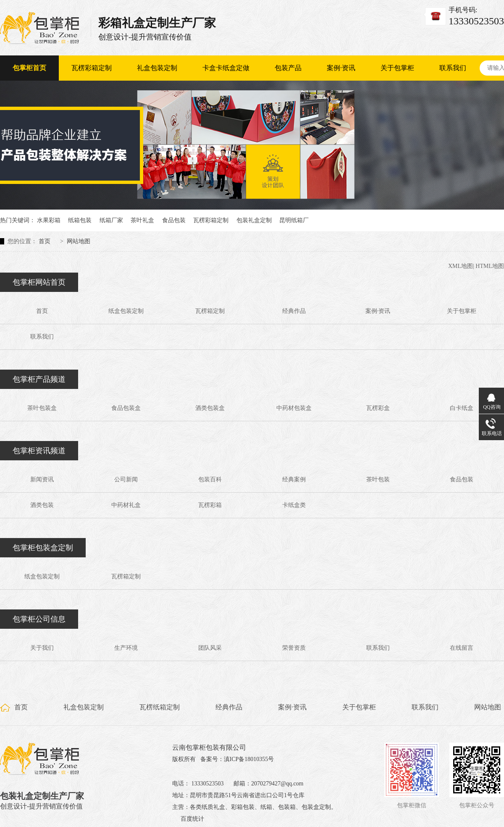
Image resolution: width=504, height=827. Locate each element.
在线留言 (462, 648)
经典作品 (294, 311)
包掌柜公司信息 (39, 619)
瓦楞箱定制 (210, 311)
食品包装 (174, 220)
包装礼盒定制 (254, 220)
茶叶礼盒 (142, 220)
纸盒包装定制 (126, 311)
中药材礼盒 (126, 505)
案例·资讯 (341, 68)
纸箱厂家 (111, 220)
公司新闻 (126, 479)
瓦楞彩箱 (210, 505)
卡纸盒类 (294, 505)
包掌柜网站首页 (39, 282)
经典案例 (294, 479)
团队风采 (210, 648)
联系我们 (453, 68)
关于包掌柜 (397, 68)
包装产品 (288, 68)
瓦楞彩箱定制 (92, 68)
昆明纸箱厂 (294, 220)
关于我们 (42, 648)
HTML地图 (490, 266)
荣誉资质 (294, 648)
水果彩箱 (49, 220)
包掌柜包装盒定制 (43, 548)
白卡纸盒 (462, 408)
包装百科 (210, 479)
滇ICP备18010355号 (249, 759)
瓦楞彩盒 (378, 408)
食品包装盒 (126, 408)
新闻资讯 (42, 479)
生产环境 (126, 648)
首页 (45, 241)
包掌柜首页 (29, 68)
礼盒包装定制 (157, 68)
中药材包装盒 (294, 408)
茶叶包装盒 (42, 408)
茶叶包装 (378, 479)
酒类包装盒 (210, 408)
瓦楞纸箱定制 (160, 707)
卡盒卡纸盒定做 (226, 68)
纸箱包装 (80, 220)
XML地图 (461, 266)
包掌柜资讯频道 (39, 451)
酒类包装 (42, 505)
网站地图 (79, 241)
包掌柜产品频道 (39, 379)
